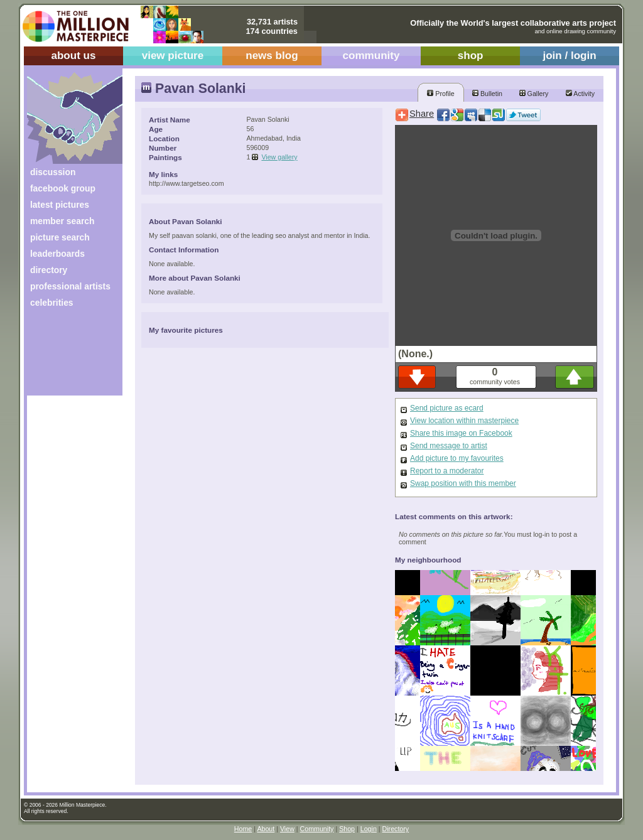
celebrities (52, 303)
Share (422, 114)
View (287, 829)
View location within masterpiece (464, 421)
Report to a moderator (447, 471)
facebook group (63, 188)
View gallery (279, 157)
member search (62, 221)
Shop (347, 829)
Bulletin (487, 94)
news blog (272, 56)
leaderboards (57, 254)
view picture (173, 56)
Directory (396, 829)
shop (471, 56)
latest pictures (60, 205)
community (371, 56)
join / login (569, 56)
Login (369, 829)
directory (49, 270)
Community (317, 829)
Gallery (534, 94)
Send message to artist (449, 446)
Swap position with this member (463, 483)
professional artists (70, 286)
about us (73, 56)
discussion (53, 172)
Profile (440, 94)
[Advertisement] (66, 356)
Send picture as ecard (447, 408)
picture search (60, 237)
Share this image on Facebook (461, 433)
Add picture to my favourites (457, 458)
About (266, 829)
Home (243, 829)
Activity (580, 94)
